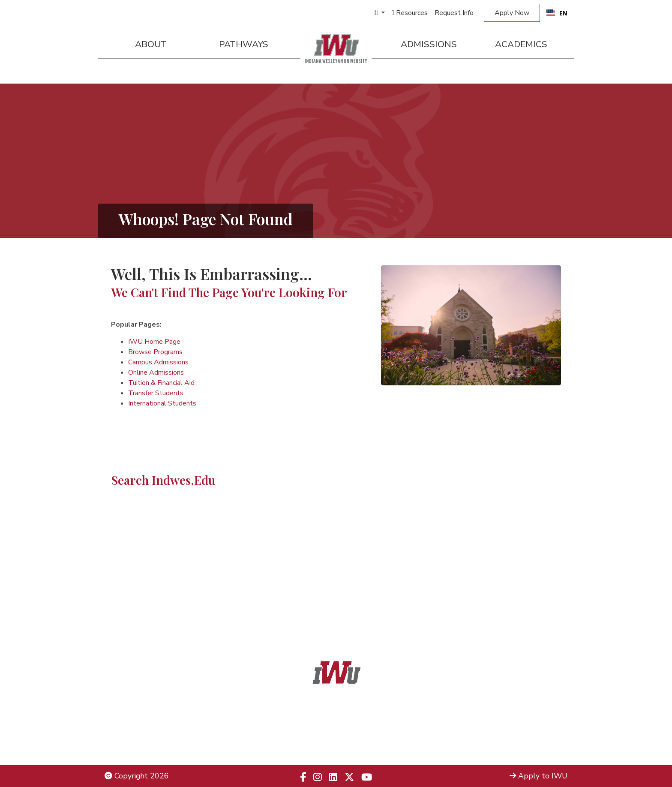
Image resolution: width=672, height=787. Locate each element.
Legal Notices (128, 711)
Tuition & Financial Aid (161, 383)
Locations (551, 723)
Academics (521, 44)
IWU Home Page (154, 342)
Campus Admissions (158, 362)
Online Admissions (156, 372)
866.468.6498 (355, 723)
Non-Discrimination (137, 734)
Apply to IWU (538, 776)
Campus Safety (542, 745)
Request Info (454, 13)
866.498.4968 (347, 734)
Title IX (117, 723)
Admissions (429, 44)
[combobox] (557, 13)
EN (557, 13)
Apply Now (512, 13)
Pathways (244, 44)
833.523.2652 (357, 745)
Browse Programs (155, 352)
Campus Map (545, 734)
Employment (126, 745)
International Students (162, 403)
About (151, 44)
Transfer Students (156, 393)
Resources (410, 13)
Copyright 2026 (137, 776)
